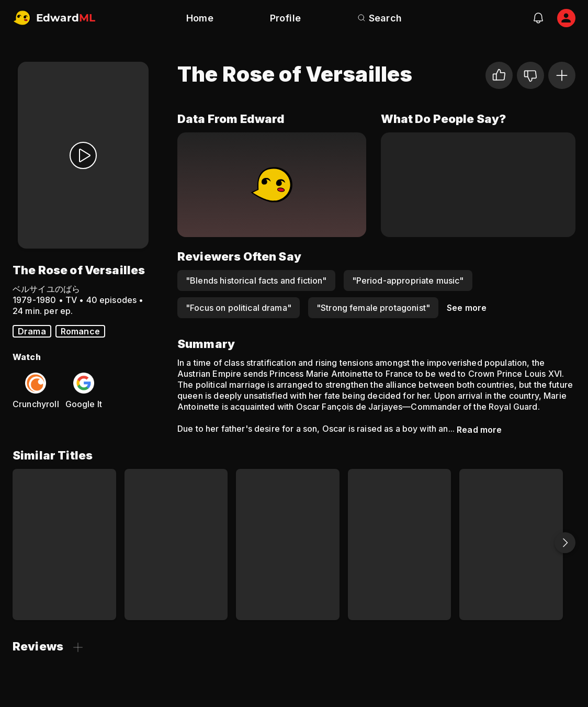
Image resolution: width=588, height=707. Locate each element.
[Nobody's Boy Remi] (176, 545)
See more (467, 308)
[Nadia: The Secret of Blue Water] (511, 545)
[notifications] (538, 18)
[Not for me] (530, 75)
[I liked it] (499, 75)
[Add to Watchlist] (562, 75)
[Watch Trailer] (83, 155)
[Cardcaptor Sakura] (64, 545)
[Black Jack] (400, 545)
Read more (479, 430)
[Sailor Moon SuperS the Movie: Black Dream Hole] (288, 545)
